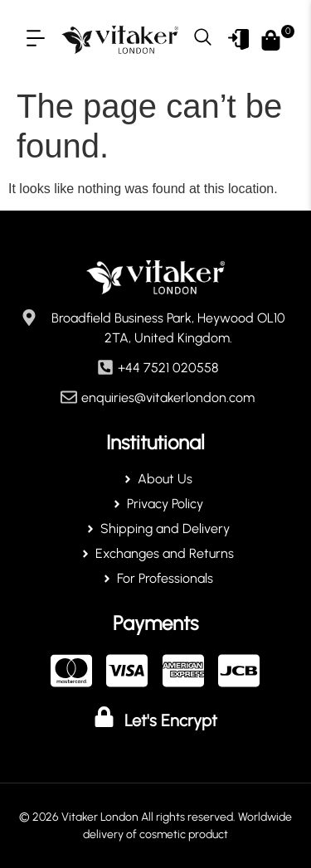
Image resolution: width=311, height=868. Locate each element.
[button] (35, 40)
